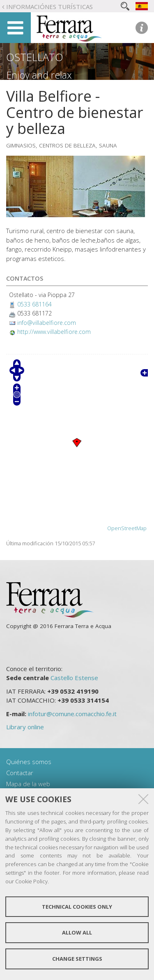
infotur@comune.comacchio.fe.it (72, 714)
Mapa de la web (28, 784)
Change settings (77, 959)
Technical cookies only (77, 907)
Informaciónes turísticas (49, 7)
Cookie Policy (31, 881)
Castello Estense (74, 678)
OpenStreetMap (127, 528)
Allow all (77, 932)
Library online (25, 727)
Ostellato (35, 57)
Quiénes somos (29, 762)
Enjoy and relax (39, 75)
